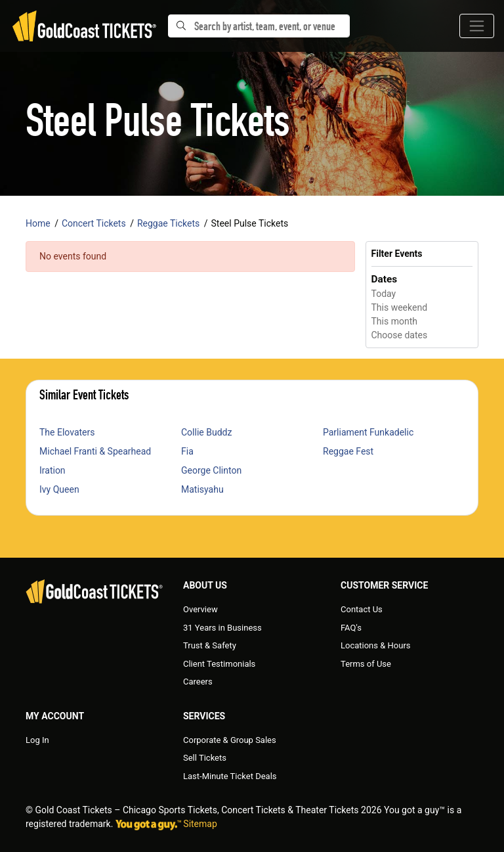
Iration (52, 470)
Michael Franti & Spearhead (95, 451)
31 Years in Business (222, 628)
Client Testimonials (219, 664)
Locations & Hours (376, 645)
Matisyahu (202, 489)
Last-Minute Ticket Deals (230, 776)
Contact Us (362, 609)
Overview (200, 609)
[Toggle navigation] (477, 26)
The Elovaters (67, 432)
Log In (37, 740)
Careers (198, 682)
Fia (187, 451)
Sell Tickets (205, 758)
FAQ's (351, 628)
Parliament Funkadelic (368, 432)
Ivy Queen (59, 489)
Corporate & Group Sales (230, 740)
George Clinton (211, 470)
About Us (205, 585)
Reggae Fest (348, 451)
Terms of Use (366, 664)
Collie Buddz (206, 432)
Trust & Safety (210, 645)
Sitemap (200, 824)
